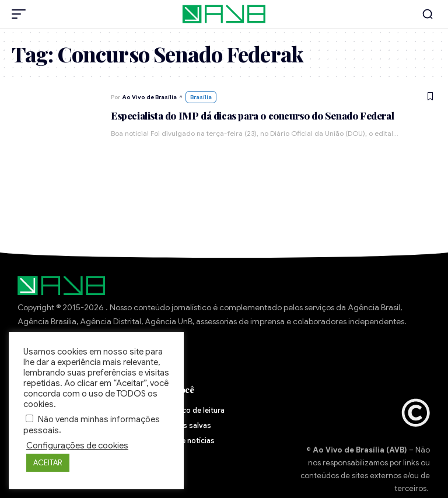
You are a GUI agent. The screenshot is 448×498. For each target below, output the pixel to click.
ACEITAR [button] (48, 463)
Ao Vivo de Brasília (150, 97)
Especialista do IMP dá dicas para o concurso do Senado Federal (252, 115)
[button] (22, 14)
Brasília (201, 97)
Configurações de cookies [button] (77, 446)
